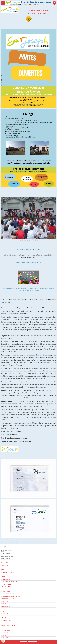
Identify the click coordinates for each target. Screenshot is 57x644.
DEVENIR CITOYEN (6, 579)
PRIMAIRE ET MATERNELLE (8, 572)
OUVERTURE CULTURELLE (7, 589)
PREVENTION (5, 614)
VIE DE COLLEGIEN (6, 587)
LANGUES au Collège (6, 604)
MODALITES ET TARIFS (7, 565)
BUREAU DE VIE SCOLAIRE (8, 594)
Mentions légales (24, 641)
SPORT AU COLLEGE (6, 584)
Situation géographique (7, 623)
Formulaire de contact (7, 559)
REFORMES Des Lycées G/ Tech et (9, 599)
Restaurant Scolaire (6, 638)
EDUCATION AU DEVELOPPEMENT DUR (11, 596)
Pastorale (4, 635)
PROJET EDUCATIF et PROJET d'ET (10, 625)
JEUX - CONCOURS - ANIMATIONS (9, 582)
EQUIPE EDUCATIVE (6, 621)
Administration (5, 628)
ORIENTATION (5, 611)
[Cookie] (3, 641)
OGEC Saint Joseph (6, 630)
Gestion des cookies (33, 641)
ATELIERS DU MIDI (6, 606)
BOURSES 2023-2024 (6, 592)
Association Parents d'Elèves (8, 633)
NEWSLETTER (5, 601)
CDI (2, 609)
